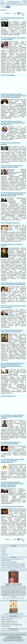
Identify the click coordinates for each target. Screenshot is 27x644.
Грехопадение (11, 75)
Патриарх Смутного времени (15, 507)
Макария (24, 592)
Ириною (13, 590)
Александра (24, 587)
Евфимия (24, 590)
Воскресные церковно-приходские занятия (12, 618)
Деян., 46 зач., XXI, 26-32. (9, 598)
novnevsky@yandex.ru (19, 641)
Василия (12, 594)
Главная (3, 7)
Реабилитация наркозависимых (9, 562)
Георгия (3, 590)
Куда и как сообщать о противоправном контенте (13, 567)
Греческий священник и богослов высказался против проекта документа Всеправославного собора (13, 194)
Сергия (19, 596)
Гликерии (21, 586)
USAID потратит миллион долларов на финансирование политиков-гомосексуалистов (13, 123)
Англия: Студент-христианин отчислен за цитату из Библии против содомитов (12, 417)
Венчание (4, 553)
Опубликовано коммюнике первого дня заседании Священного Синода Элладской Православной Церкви (13, 96)
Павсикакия (14, 589)
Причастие (4, 551)
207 (15, 13)
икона (3, 589)
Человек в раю (11, 396)
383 (23, 15)
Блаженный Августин (13, 223)
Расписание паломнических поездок (10, 631)
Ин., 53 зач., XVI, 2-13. (19, 598)
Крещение (4, 548)
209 (22, 13)
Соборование (5, 555)
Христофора (23, 594)
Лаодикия (7, 587)
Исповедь (4, 550)
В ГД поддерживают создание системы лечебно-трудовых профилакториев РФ (12, 461)
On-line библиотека (6, 627)
